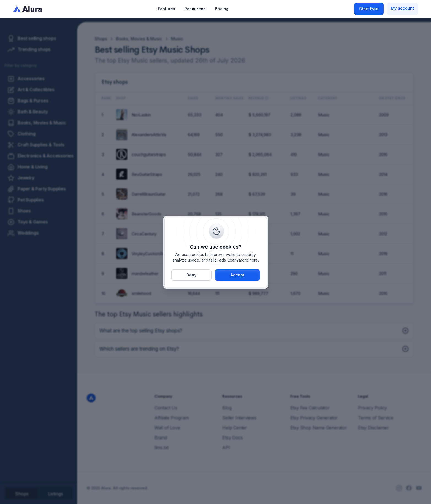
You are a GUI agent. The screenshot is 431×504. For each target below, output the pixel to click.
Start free (369, 9)
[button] (166, 9)
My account (402, 8)
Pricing (222, 9)
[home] (28, 9)
